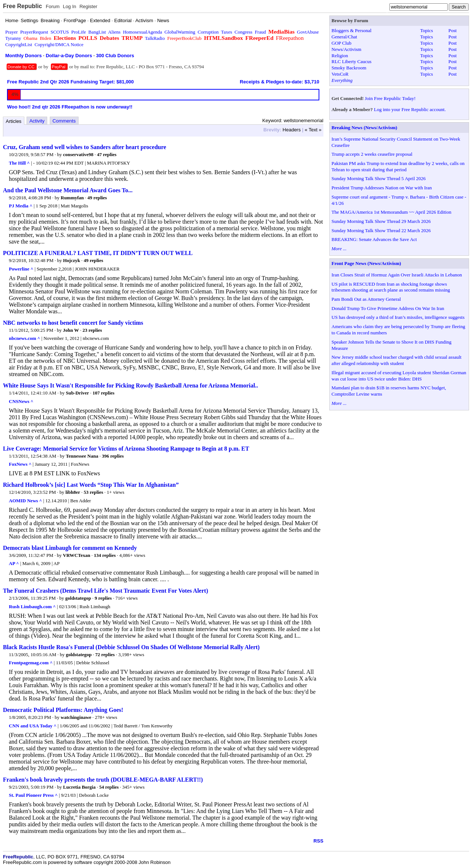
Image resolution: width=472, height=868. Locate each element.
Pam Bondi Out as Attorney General (366, 299)
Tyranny (13, 38)
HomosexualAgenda (142, 32)
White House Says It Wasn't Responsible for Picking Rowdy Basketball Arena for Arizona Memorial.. (131, 385)
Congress (243, 32)
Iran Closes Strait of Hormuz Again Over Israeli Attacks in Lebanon (397, 275)
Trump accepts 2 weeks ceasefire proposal (372, 154)
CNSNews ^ (21, 401)
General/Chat (344, 37)
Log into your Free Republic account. (410, 109)
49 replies (97, 198)
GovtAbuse (308, 32)
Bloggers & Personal (351, 30)
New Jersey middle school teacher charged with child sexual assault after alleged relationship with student (396, 360)
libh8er (73, 492)
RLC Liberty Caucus (351, 61)
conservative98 (78, 154)
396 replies (113, 456)
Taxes (226, 32)
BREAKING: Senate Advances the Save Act (374, 239)
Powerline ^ (21, 269)
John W (71, 330)
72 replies (105, 655)
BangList (97, 32)
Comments (64, 121)
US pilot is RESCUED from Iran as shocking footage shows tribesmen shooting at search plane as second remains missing (391, 287)
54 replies (109, 787)
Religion (340, 56)
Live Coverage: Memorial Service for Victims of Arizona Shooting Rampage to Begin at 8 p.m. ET (126, 449)
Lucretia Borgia (79, 787)
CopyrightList (19, 44)
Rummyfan (72, 198)
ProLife (79, 32)
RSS (318, 841)
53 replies (93, 492)
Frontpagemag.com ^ (31, 663)
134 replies (105, 555)
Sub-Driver (77, 393)
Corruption (208, 32)
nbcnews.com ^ (25, 338)
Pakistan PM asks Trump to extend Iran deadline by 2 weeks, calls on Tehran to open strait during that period (398, 166)
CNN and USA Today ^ (33, 726)
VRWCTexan (77, 555)
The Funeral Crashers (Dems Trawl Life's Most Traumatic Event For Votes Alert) (105, 591)
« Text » (313, 130)
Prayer (11, 32)
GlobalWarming (180, 32)
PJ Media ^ (21, 206)
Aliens (114, 32)
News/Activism (346, 49)
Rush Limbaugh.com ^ (32, 607)
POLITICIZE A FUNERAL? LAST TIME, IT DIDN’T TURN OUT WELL (98, 253)
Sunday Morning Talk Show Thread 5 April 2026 (379, 178)
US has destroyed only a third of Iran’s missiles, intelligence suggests (398, 317)
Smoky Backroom (349, 68)
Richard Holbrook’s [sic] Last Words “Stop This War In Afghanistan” (91, 485)
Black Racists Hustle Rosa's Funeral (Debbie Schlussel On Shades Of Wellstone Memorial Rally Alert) (131, 647)
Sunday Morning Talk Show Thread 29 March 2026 (381, 221)
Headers (291, 130)
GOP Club (341, 43)
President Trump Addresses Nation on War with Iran (382, 188)
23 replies (92, 330)
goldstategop (78, 598)
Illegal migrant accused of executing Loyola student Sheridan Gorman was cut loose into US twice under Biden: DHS (399, 376)
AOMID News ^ (25, 501)
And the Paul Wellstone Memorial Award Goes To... (68, 190)
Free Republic (22, 6)
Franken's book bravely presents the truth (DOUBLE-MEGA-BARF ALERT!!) (103, 780)
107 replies (103, 393)
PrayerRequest (34, 32)
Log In (69, 6)
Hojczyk (72, 260)
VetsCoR (340, 74)
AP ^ (14, 563)
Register (88, 6)
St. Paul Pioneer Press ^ (33, 795)
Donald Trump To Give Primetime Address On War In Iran (388, 308)
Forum (53, 6)
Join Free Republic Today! (390, 98)
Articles (14, 121)
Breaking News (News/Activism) (364, 128)
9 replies (103, 598)
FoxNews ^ (20, 464)
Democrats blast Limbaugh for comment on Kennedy (70, 548)
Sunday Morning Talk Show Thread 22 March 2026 (381, 230)
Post (452, 30)
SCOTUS (60, 32)
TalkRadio (155, 38)
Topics (427, 30)
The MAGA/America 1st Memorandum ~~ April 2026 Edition (391, 212)
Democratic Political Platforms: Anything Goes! (63, 710)
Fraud (260, 32)
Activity (37, 121)
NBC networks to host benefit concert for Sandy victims (73, 323)
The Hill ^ (19, 163)
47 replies (107, 154)
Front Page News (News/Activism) (366, 263)
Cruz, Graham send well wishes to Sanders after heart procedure (85, 147)
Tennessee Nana (82, 456)
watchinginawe (76, 717)
